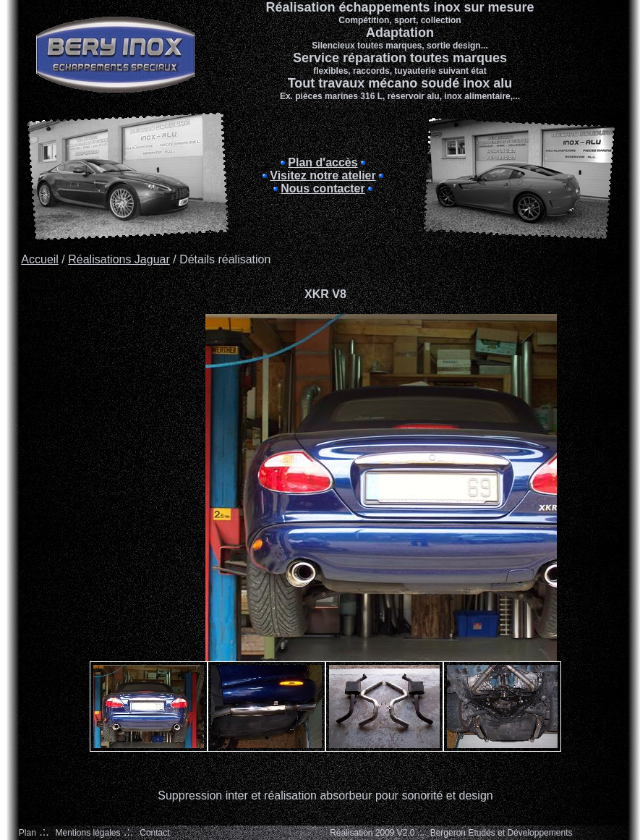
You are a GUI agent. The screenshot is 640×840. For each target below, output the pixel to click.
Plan (27, 833)
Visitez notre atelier (323, 175)
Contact (154, 833)
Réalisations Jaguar (119, 259)
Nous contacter (323, 188)
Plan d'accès (323, 162)
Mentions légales (88, 833)
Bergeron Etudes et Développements (502, 833)
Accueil (40, 259)
